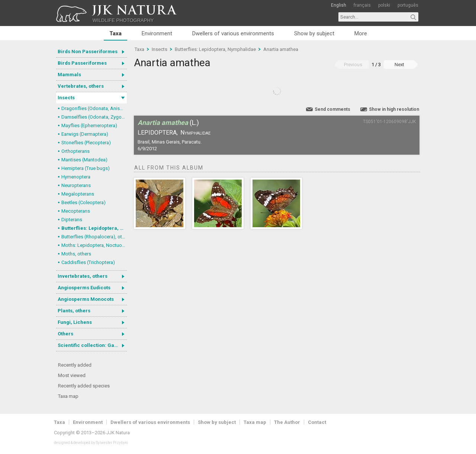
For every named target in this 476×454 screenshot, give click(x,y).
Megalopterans (78, 194)
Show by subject (314, 33)
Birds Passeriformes (82, 63)
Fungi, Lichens (75, 322)
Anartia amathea (281, 49)
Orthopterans (75, 151)
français (362, 5)
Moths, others (76, 254)
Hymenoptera (76, 177)
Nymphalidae (195, 133)
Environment (157, 33)
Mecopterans (76, 211)
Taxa (115, 33)
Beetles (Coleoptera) (83, 202)
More (361, 33)
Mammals (69, 75)
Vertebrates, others (81, 86)
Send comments (332, 109)
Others (65, 334)
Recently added (75, 365)
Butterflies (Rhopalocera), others (94, 237)
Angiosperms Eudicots (84, 288)
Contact (317, 422)
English (339, 5)
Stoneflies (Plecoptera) (86, 143)
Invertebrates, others (83, 276)
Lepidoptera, (158, 133)
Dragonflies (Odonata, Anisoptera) (94, 108)
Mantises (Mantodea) (84, 160)
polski (384, 5)
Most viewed (72, 375)
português (408, 5)
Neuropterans (76, 185)
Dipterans (72, 220)
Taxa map (68, 396)
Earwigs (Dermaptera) (85, 134)
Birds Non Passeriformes (88, 51)
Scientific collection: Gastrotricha (92, 345)
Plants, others (74, 311)
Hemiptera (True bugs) (86, 168)
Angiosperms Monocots (86, 299)
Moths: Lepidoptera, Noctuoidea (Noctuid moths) (94, 245)
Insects (66, 98)
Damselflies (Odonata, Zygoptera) (94, 117)
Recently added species (84, 386)
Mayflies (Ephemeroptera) (89, 125)
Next (399, 65)
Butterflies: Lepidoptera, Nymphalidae (94, 228)
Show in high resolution (394, 109)
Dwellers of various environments (233, 33)
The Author (287, 422)
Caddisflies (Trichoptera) (88, 262)
